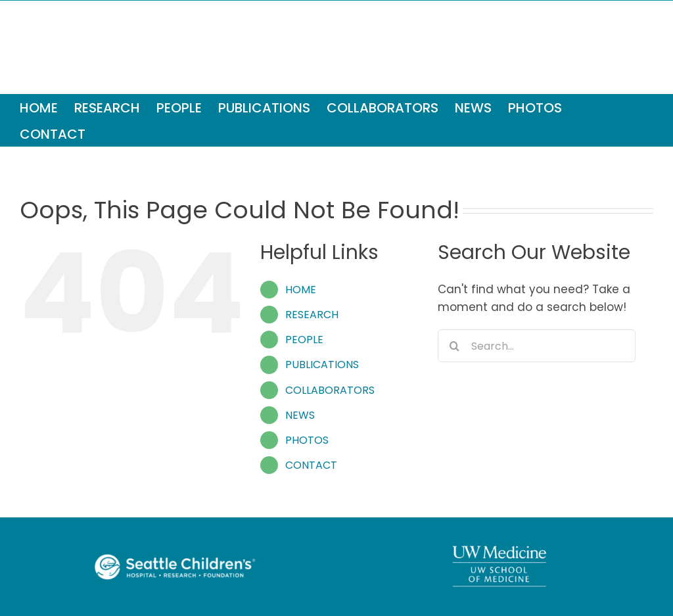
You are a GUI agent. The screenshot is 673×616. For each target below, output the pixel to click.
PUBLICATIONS (322, 365)
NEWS (300, 415)
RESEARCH (312, 315)
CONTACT (311, 465)
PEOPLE (304, 340)
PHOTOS (307, 440)
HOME (301, 290)
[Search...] (537, 346)
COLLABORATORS (330, 390)
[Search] (454, 346)
